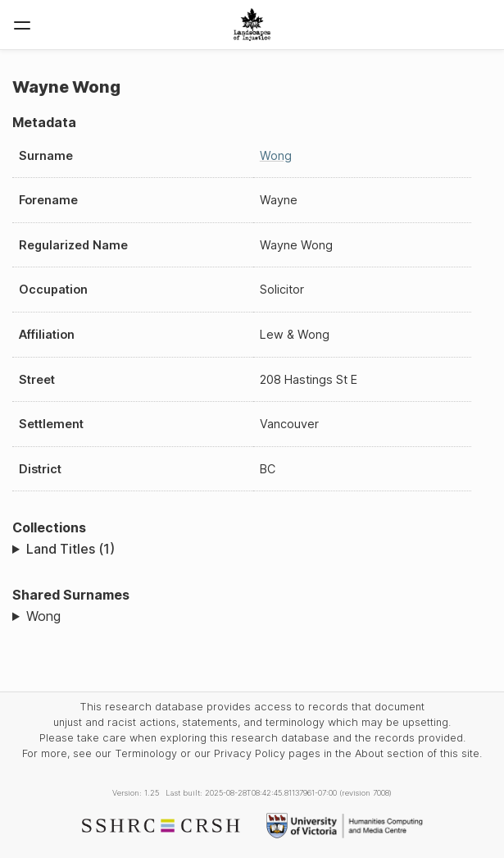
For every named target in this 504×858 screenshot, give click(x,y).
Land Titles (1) (70, 549)
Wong (276, 155)
